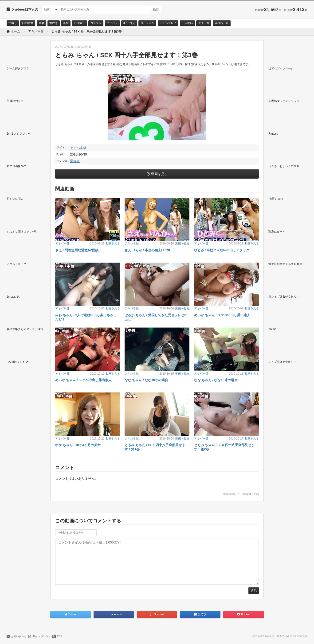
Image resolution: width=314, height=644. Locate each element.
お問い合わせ (19, 636)
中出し (13, 23)
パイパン (112, 23)
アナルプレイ (168, 23)
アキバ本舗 (78, 148)
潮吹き (54, 23)
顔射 (41, 23)
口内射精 (28, 23)
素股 (66, 23)
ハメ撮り (79, 23)
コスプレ (96, 23)
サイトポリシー (42, 636)
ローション (147, 23)
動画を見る (159, 174)
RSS (60, 636)
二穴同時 (187, 23)
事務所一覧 (222, 23)
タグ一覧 (204, 23)
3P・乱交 (129, 23)
